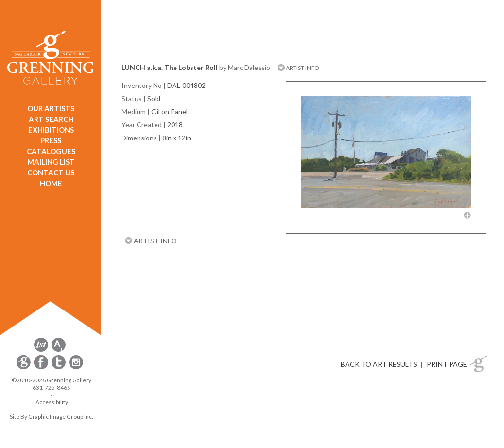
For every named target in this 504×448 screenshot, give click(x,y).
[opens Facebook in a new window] (42, 368)
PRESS (51, 140)
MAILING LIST (51, 162)
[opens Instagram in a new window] (76, 368)
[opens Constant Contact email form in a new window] (24, 368)
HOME (51, 183)
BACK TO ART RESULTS (379, 364)
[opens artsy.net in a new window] (59, 350)
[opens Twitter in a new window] (59, 368)
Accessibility (52, 402)
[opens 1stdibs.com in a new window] (41, 350)
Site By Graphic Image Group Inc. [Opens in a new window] (52, 417)
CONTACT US (51, 172)
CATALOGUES (51, 151)
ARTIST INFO (298, 68)
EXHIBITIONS (51, 130)
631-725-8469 (52, 388)
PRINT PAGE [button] (447, 364)
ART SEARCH (51, 119)
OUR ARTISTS (51, 108)
